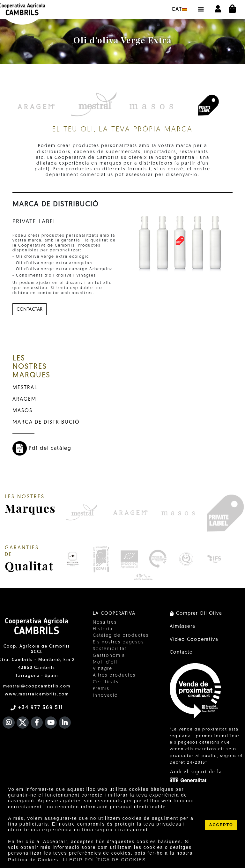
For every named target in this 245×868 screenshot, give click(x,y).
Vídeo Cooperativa (194, 640)
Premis (101, 689)
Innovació (105, 696)
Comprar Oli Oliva (196, 614)
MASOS (22, 411)
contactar (30, 310)
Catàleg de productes (121, 636)
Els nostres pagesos (118, 642)
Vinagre (103, 669)
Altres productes (114, 675)
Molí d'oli (105, 662)
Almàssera (182, 627)
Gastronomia (109, 656)
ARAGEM (24, 399)
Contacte (181, 653)
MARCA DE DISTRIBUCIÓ (46, 422)
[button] (201, 6)
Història (103, 629)
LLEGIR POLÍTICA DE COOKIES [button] (105, 860)
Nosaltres (105, 623)
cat (179, 10)
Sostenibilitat (110, 649)
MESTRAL (25, 388)
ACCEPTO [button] (221, 825)
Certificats (106, 682)
